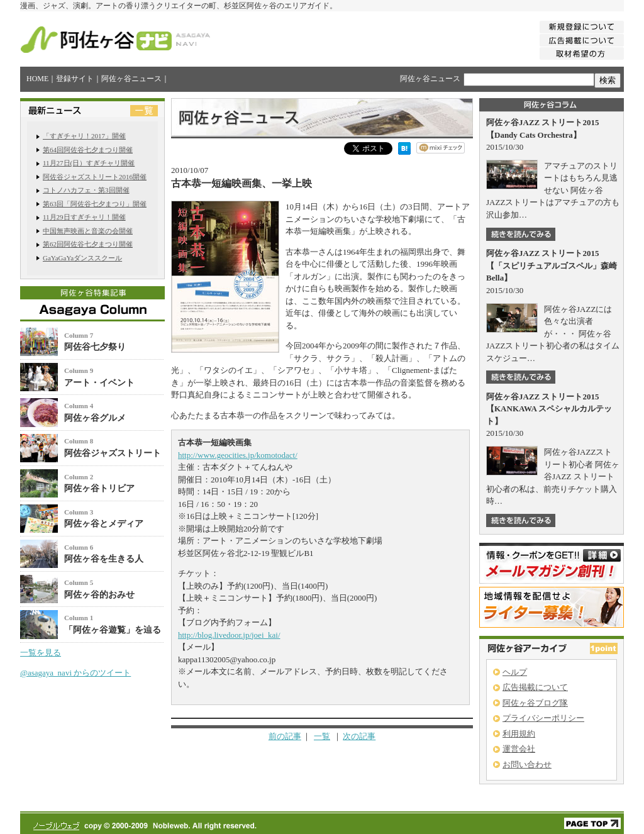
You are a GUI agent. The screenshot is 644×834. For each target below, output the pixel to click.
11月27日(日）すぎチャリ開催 (89, 163)
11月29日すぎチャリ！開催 (84, 217)
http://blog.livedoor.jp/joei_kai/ (229, 635)
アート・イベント (99, 383)
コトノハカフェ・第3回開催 (86, 190)
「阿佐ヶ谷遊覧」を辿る (113, 630)
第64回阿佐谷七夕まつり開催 (88, 150)
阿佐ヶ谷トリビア (99, 488)
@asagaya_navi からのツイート (75, 673)
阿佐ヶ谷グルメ (95, 418)
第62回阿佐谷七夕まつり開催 (88, 244)
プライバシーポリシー (543, 718)
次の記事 (359, 736)
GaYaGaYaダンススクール (82, 258)
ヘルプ (515, 672)
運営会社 (519, 749)
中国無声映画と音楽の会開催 (88, 231)
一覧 (322, 736)
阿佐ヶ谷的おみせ (99, 595)
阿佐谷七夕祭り (95, 347)
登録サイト (75, 79)
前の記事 (285, 736)
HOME (37, 79)
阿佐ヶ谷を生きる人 (104, 559)
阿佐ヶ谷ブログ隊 (535, 703)
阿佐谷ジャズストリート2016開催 (95, 177)
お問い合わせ (527, 764)
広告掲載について (535, 687)
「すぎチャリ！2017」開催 (84, 136)
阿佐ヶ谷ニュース (131, 79)
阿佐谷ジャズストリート (113, 453)
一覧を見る (41, 653)
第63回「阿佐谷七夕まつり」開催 (95, 204)
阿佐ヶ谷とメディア (104, 524)
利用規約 (519, 734)
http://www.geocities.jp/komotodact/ (238, 455)
